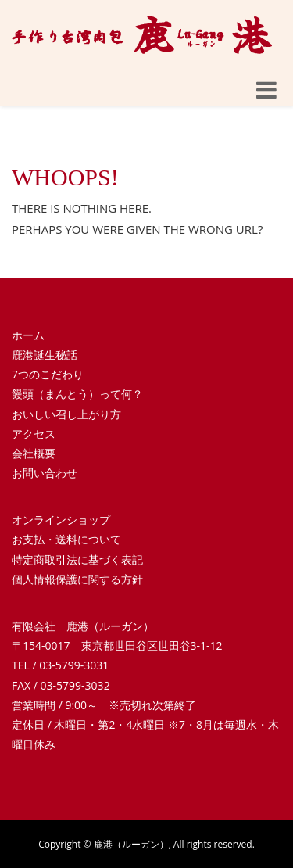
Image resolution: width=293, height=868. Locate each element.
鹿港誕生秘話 (45, 355)
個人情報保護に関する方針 (77, 579)
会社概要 (34, 453)
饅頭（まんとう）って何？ (77, 394)
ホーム (28, 335)
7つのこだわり (48, 374)
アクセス (34, 434)
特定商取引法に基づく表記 (77, 560)
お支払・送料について (66, 539)
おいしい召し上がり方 (66, 414)
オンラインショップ (61, 520)
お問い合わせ (45, 473)
